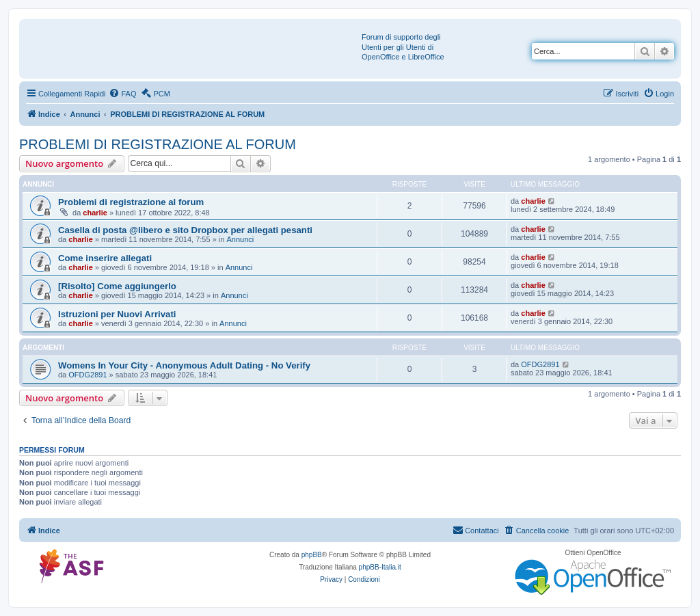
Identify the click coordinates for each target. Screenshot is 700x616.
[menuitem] (122, 94)
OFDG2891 (87, 375)
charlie (95, 213)
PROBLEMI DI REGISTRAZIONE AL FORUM (158, 144)
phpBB (312, 555)
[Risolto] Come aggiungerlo (117, 286)
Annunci (240, 239)
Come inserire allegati (105, 258)
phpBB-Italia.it (380, 567)
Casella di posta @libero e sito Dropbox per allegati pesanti (185, 230)
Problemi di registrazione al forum (131, 202)
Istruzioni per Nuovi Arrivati (117, 314)
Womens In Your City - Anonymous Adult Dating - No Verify (184, 365)
